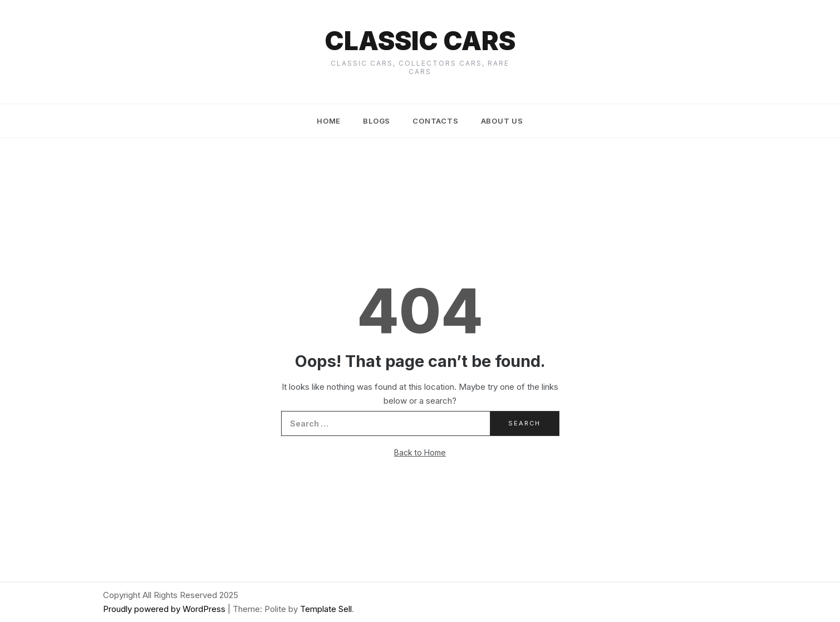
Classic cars (420, 41)
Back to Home (420, 452)
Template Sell (326, 609)
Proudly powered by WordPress (165, 609)
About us (502, 121)
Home (329, 121)
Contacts (435, 121)
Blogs (377, 121)
